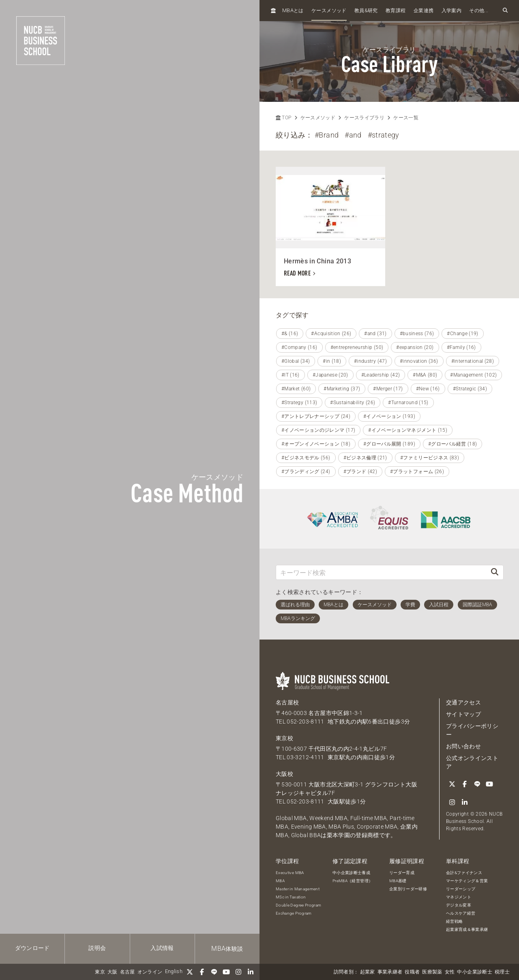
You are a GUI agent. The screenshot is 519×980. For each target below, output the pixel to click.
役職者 (412, 972)
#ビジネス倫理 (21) (365, 458)
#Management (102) (473, 375)
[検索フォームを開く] (505, 11)
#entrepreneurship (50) (357, 347)
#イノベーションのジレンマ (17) (318, 430)
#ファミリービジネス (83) (430, 458)
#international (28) (473, 361)
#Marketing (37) (342, 389)
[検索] (495, 572)
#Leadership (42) (381, 375)
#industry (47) (370, 361)
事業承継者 (390, 972)
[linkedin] (251, 972)
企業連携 (424, 11)
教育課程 (396, 11)
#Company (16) (299, 347)
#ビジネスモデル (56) (306, 458)
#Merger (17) (388, 389)
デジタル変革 (459, 905)
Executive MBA (290, 873)
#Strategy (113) (299, 403)
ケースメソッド (329, 11)
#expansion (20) (415, 347)
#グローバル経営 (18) (453, 444)
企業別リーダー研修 (408, 889)
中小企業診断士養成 (351, 873)
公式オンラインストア (472, 762)
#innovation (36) (419, 361)
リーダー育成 (402, 873)
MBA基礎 (398, 881)
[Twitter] (190, 972)
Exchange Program (294, 913)
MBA (280, 881)
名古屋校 (287, 702)
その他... (479, 11)
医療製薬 (432, 972)
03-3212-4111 (305, 757)
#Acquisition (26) (331, 334)
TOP (283, 118)
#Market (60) (296, 389)
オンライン (150, 972)
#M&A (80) (425, 375)
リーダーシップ (461, 889)
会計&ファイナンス (464, 873)
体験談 (227, 949)
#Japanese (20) (330, 375)
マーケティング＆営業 (467, 881)
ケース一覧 (406, 118)
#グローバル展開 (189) (389, 444)
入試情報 (162, 948)
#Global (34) (296, 361)
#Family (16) (461, 347)
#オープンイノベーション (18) (316, 444)
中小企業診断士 (474, 972)
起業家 (368, 972)
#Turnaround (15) (408, 403)
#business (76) (417, 334)
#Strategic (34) (470, 389)
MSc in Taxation (291, 897)
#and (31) (375, 334)
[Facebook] (202, 972)
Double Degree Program (298, 905)
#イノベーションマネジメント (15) (408, 430)
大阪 (113, 972)
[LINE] (214, 972)
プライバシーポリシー (472, 730)
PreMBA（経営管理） (353, 881)
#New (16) (428, 389)
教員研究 (366, 10)
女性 (450, 972)
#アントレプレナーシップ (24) (316, 416)
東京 (100, 972)
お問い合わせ (463, 746)
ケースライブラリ (364, 118)
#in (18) (332, 361)
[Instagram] (238, 972)
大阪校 (284, 774)
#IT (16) (291, 375)
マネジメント (459, 897)
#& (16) (290, 334)
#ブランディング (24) (306, 472)
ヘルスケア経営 (461, 913)
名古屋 (128, 972)
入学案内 (451, 11)
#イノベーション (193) (389, 416)
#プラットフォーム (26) (417, 472)
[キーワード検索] (381, 572)
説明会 (97, 948)
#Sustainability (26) (353, 403)
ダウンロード (32, 948)
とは (293, 10)
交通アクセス (463, 702)
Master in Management (298, 889)
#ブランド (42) (360, 472)
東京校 (284, 738)
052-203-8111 (305, 722)
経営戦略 (454, 921)
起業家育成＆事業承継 (467, 929)
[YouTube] (226, 972)
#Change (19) (462, 334)
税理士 (502, 972)
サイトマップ (463, 714)
